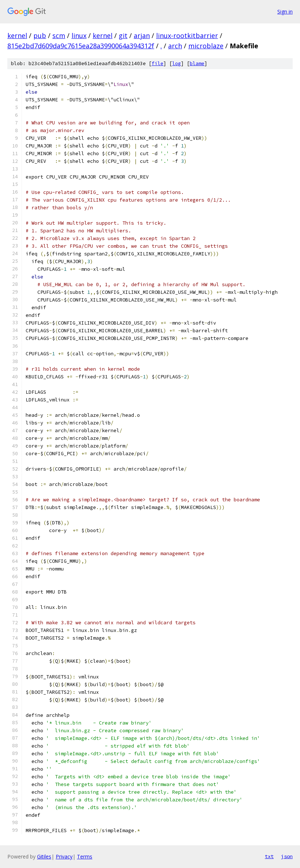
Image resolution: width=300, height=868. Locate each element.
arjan (142, 35)
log (177, 63)
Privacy (64, 856)
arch (175, 46)
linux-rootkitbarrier (187, 35)
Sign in (285, 12)
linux (79, 35)
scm (59, 35)
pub (40, 35)
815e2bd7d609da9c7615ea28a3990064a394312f (81, 46)
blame (197, 63)
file (158, 63)
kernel (17, 35)
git (123, 35)
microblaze (206, 46)
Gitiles (44, 856)
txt (269, 856)
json (287, 856)
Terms (85, 856)
